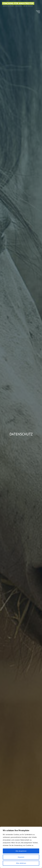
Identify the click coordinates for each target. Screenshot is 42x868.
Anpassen (21, 857)
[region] (21, 847)
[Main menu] (38, 12)
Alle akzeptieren (21, 851)
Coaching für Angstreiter (18, 3)
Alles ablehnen (21, 863)
